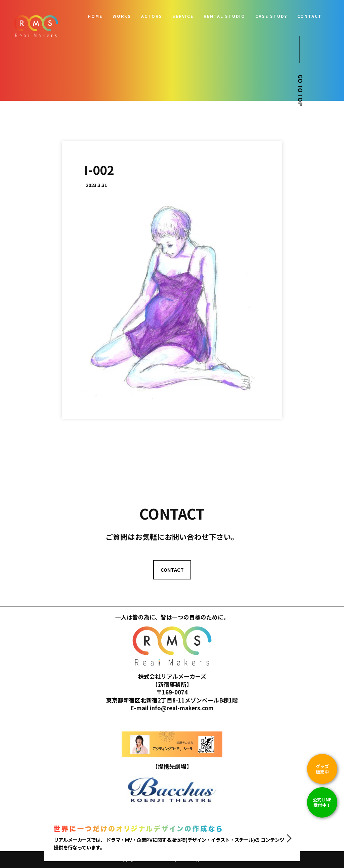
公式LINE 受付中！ (322, 802)
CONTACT (310, 16)
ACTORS (152, 16)
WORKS (122, 16)
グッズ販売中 (322, 769)
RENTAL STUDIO (224, 16)
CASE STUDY (271, 16)
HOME (95, 16)
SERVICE (183, 16)
